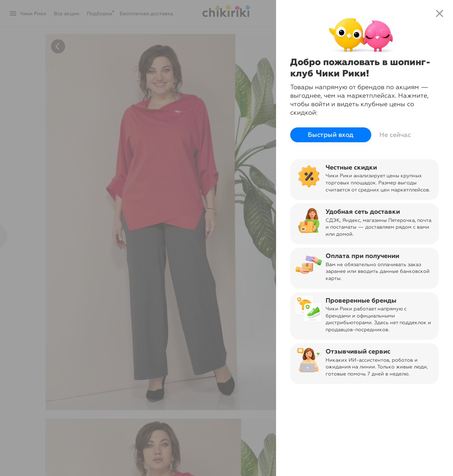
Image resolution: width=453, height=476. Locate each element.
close (440, 13)
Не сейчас (395, 135)
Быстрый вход (331, 135)
